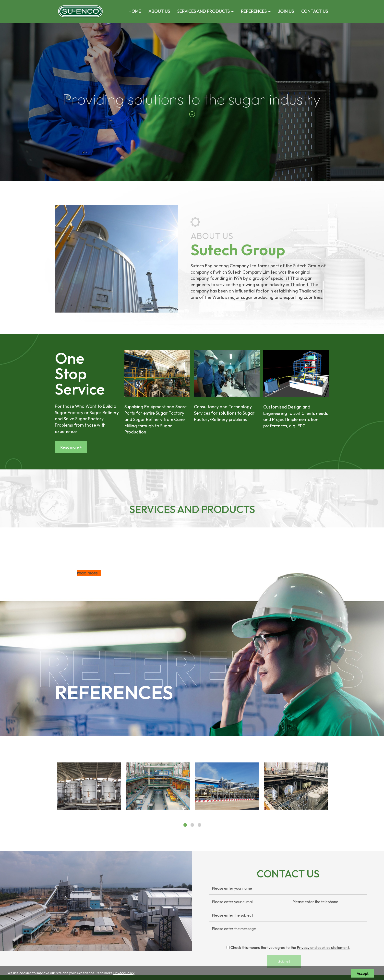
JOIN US (286, 11)
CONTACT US (315, 11)
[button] (29, 102)
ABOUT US (159, 11)
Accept (363, 973)
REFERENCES (256, 11)
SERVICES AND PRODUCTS (205, 11)
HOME (135, 11)
